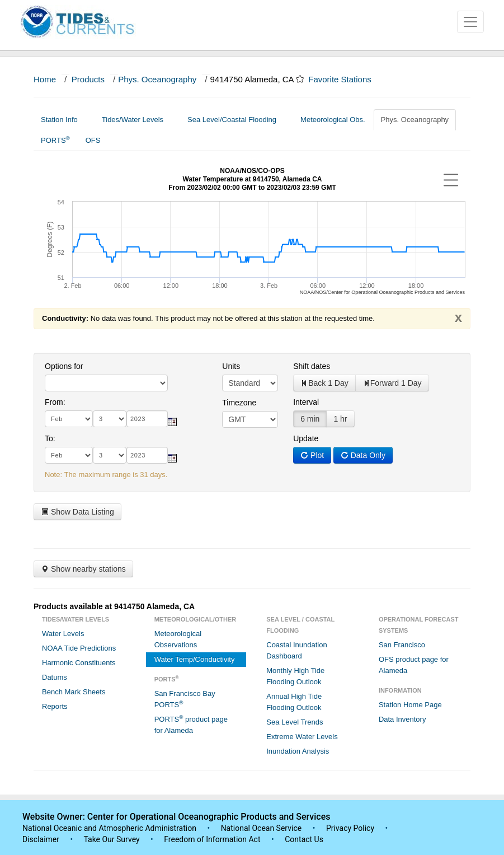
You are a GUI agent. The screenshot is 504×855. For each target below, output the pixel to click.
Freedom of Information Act (212, 839)
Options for (64, 366)
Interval (306, 402)
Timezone (239, 403)
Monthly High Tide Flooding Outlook (295, 676)
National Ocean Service (262, 828)
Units (231, 366)
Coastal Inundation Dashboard (296, 650)
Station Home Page (410, 705)
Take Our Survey (112, 839)
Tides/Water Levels (137, 120)
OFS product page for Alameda (414, 665)
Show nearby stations (83, 569)
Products (88, 79)
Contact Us (304, 839)
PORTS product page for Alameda (191, 724)
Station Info (63, 120)
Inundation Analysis (298, 751)
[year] (147, 419)
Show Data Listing (77, 512)
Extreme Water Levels (302, 737)
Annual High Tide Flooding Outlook (294, 702)
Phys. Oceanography (157, 79)
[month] (69, 419)
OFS (93, 140)
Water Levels (63, 634)
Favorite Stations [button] (345, 79)
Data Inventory (402, 719)
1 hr (340, 419)
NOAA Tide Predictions (79, 648)
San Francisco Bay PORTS (185, 699)
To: (50, 438)
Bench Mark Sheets (74, 692)
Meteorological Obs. (333, 120)
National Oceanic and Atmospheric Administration (109, 828)
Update (306, 438)
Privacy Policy (350, 828)
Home (45, 79)
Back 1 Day (324, 383)
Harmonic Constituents (79, 663)
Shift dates (312, 366)
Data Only (363, 455)
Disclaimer (41, 839)
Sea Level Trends (295, 722)
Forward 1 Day (392, 383)
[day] (110, 419)
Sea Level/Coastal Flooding (236, 120)
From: (55, 402)
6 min (310, 419)
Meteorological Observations (178, 639)
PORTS (55, 140)
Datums (55, 677)
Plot (312, 455)
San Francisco (402, 645)
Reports (55, 706)
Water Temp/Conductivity (195, 659)
